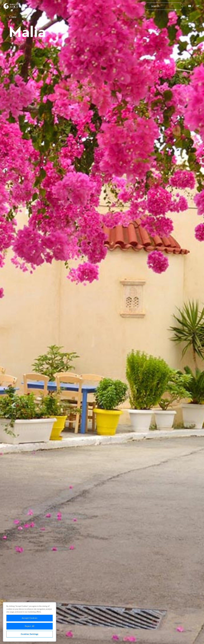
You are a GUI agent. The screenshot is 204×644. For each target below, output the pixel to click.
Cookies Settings (30, 634)
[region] (30, 622)
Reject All (30, 626)
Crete (13, 17)
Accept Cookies (30, 618)
